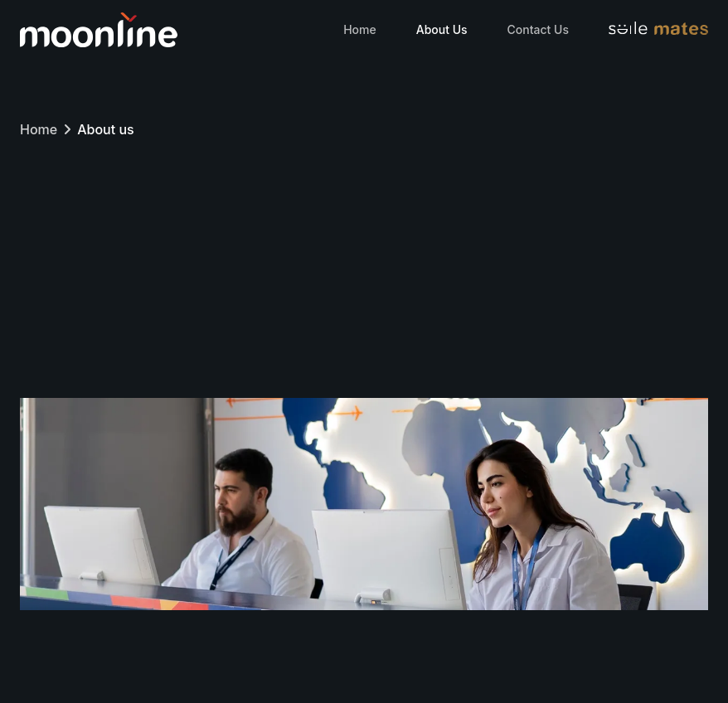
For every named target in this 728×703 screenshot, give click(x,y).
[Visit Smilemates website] (658, 30)
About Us (442, 29)
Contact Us (538, 29)
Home (360, 29)
